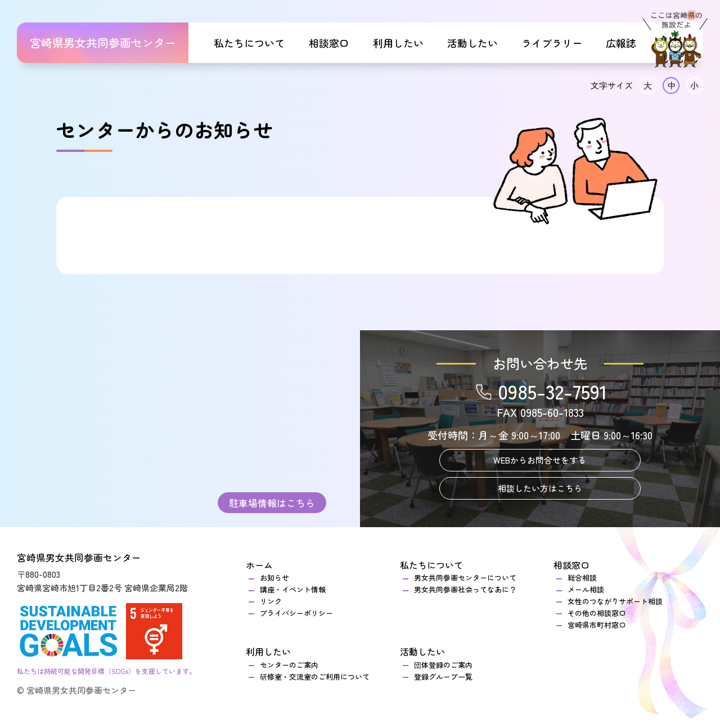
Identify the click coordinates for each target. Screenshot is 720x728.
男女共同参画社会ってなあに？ (465, 589)
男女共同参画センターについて (465, 578)
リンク (271, 601)
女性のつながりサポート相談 (615, 601)
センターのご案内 (289, 665)
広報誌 (621, 43)
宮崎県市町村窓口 (597, 625)
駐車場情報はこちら (272, 503)
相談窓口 (329, 43)
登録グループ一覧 (443, 677)
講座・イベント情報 (293, 589)
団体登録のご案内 (443, 665)
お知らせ (274, 578)
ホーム (259, 565)
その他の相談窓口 (597, 613)
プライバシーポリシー (296, 613)
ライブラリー (552, 43)
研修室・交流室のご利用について (315, 677)
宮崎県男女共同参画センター (103, 42)
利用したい (398, 43)
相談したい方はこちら (540, 488)
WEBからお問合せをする (540, 460)
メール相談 (586, 589)
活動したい (472, 43)
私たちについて (249, 43)
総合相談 (586, 578)
